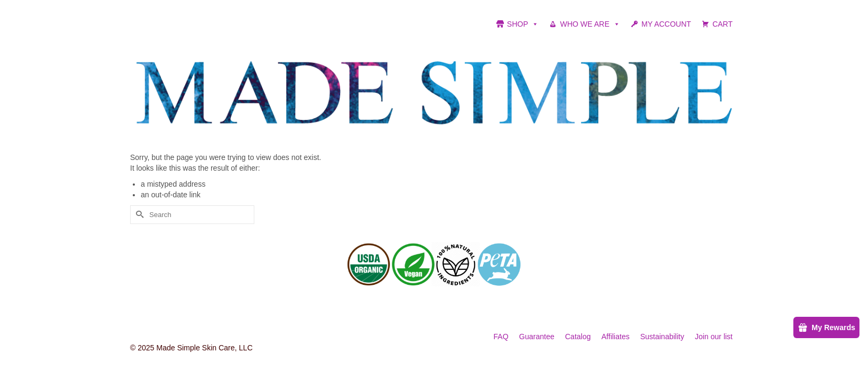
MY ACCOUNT (666, 24)
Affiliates (616, 337)
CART (722, 24)
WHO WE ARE (590, 24)
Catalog (578, 337)
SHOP (523, 24)
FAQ (501, 337)
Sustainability (662, 337)
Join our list (714, 337)
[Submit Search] (138, 215)
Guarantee (537, 337)
